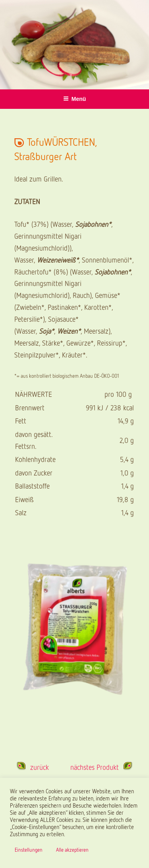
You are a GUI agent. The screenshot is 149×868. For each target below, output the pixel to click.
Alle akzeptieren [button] (72, 850)
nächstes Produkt (95, 767)
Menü (75, 99)
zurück (40, 767)
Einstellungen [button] (29, 850)
